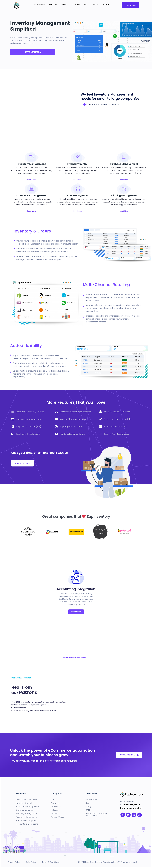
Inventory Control (24, 803)
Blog (86, 4)
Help (88, 803)
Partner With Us (58, 817)
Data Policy (31, 862)
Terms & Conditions (51, 862)
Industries (76, 4)
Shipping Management (27, 814)
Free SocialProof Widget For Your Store (96, 815)
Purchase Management (27, 817)
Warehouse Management (28, 807)
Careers (54, 814)
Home (54, 800)
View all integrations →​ (76, 658)
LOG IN (95, 4)
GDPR (88, 810)
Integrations (40, 4)
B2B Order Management (27, 821)
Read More (32, 180)
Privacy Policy (14, 862)
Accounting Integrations (27, 824)
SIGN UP (106, 4)
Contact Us (56, 807)
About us (55, 803)
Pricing (64, 4)
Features (53, 4)
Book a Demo (92, 800)
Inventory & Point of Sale (27, 800)
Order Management (25, 810)
